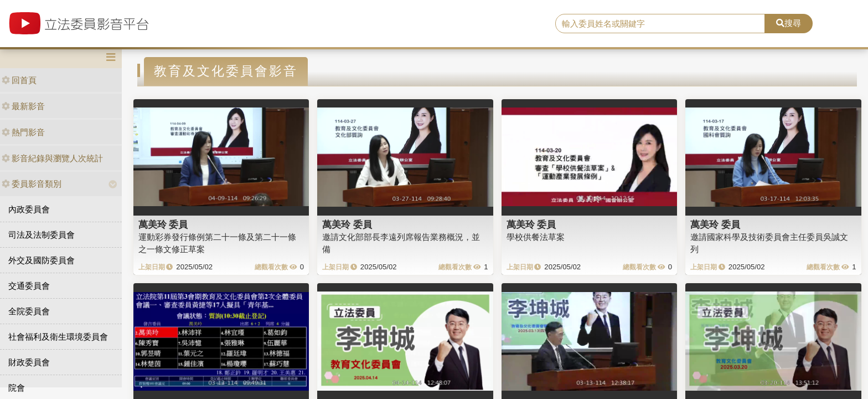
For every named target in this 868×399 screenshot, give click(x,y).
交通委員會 (29, 286)
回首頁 (19, 80)
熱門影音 (23, 132)
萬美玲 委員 (163, 224)
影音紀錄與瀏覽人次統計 (52, 158)
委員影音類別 (32, 184)
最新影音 (23, 106)
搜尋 (789, 23)
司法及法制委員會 (42, 235)
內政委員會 (29, 209)
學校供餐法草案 (536, 237)
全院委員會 (29, 311)
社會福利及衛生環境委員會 (58, 337)
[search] (660, 24)
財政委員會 (29, 362)
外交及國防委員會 (42, 260)
